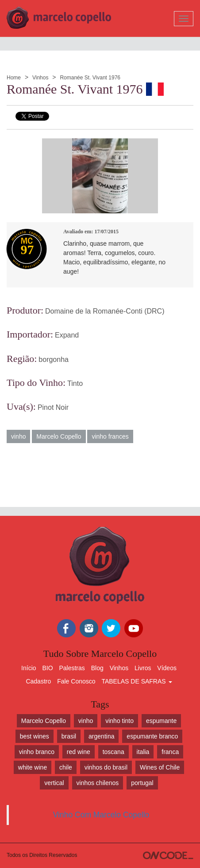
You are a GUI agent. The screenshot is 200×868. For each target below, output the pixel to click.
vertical (54, 783)
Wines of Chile (160, 767)
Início (29, 668)
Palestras (72, 668)
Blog (97, 668)
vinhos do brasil (106, 767)
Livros (143, 668)
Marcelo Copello (59, 436)
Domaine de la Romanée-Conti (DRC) (105, 311)
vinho (18, 436)
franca (170, 752)
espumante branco (152, 736)
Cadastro (38, 681)
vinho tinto (119, 721)
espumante (161, 721)
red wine (79, 752)
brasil (69, 736)
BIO (47, 668)
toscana (113, 752)
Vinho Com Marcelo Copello (101, 815)
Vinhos (40, 78)
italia (143, 752)
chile (66, 767)
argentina (101, 736)
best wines (35, 736)
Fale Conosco (76, 681)
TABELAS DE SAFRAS (137, 681)
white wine (33, 767)
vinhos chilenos (98, 783)
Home (14, 78)
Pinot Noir (53, 407)
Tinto (75, 383)
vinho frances (110, 436)
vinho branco (37, 752)
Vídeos (167, 668)
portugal (142, 783)
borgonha (54, 359)
